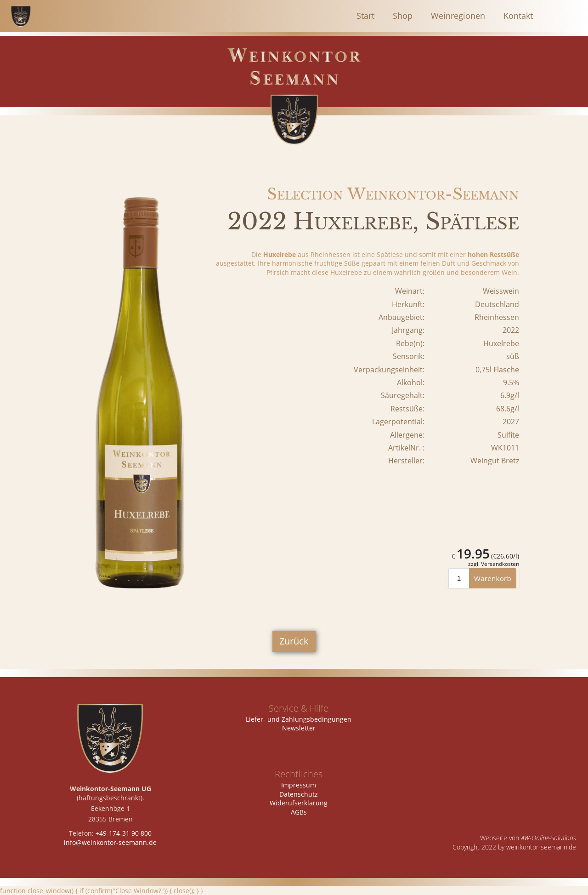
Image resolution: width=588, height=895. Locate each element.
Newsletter (299, 728)
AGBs (299, 812)
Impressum (299, 785)
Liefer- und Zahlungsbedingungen (299, 719)
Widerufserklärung (299, 803)
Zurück (294, 641)
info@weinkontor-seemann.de (110, 842)
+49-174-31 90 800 (124, 833)
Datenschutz (299, 794)
